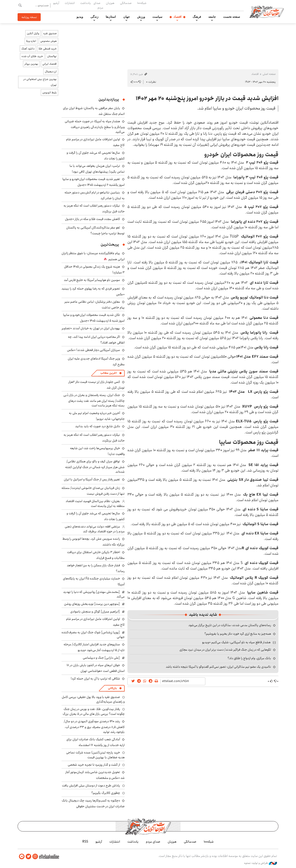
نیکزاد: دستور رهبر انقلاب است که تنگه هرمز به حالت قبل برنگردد (94, 438)
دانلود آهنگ (28, 49)
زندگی (94, 17)
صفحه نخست (232, 17)
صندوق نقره (50, 33)
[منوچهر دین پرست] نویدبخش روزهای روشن (92, 604)
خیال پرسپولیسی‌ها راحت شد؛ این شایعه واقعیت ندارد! (97, 451)
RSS (85, 842)
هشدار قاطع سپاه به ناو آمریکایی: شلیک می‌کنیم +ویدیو (236, 642)
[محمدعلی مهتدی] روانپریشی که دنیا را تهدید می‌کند (94, 594)
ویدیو (80, 17)
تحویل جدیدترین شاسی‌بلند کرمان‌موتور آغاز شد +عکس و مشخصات (95, 775)
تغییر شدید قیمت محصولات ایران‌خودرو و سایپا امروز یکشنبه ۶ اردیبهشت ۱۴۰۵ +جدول (94, 182)
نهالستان (52, 56)
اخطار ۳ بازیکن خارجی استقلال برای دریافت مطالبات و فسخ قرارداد (96, 555)
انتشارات (70, 3)
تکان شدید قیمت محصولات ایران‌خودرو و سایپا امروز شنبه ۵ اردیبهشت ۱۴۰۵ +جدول (94, 318)
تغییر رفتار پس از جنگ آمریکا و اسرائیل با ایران (92, 479)
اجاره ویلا (31, 41)
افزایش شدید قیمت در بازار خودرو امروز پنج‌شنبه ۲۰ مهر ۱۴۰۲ (207, 98)
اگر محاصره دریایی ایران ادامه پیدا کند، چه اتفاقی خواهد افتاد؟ (96, 340)
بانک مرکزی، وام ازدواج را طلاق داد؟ (249, 658)
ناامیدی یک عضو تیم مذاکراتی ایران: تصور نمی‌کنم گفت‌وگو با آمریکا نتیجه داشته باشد (218, 667)
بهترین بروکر (31, 64)
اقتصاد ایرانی (49, 64)
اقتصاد (177, 17)
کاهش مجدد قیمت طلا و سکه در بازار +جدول (92, 219)
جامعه (212, 17)
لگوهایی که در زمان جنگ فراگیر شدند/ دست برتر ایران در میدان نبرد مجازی (225, 650)
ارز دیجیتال (51, 72)
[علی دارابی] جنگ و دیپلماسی (101, 658)
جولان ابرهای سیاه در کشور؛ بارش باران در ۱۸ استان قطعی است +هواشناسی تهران (96, 668)
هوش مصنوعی (48, 41)
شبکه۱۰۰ (142, 3)
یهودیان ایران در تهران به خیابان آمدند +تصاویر (91, 328)
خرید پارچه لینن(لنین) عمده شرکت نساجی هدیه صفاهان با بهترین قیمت (95, 755)
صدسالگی (126, 3)
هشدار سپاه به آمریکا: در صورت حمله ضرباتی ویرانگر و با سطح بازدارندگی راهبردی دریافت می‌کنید (95, 126)
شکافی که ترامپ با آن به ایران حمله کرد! (95, 679)
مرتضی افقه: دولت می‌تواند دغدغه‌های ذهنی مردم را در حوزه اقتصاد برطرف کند (95, 529)
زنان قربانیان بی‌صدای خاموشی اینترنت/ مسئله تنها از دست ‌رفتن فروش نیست (93, 491)
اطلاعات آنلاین (267, 12)
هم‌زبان (110, 3)
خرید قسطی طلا (48, 49)
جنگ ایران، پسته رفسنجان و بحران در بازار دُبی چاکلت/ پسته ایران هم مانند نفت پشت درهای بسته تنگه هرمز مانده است (94, 400)
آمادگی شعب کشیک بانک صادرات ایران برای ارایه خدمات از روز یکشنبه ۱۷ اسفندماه (96, 742)
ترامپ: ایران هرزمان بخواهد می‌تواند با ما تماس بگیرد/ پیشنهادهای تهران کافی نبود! (97, 169)
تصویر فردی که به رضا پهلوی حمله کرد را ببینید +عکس (93, 291)
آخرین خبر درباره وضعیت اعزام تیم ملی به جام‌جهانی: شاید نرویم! (97, 416)
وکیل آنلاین (33, 33)
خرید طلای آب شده (32, 56)
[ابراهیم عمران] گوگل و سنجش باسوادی (95, 612)
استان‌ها (111, 17)
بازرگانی (112, 688)
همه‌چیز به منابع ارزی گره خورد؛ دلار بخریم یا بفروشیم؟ (238, 634)
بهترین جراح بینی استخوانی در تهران (40, 82)
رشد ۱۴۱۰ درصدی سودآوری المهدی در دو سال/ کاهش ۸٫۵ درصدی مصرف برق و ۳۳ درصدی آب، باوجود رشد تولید (94, 726)
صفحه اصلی (269, 74)
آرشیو (56, 3)
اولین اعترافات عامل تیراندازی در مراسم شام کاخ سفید (95, 622)
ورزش (141, 17)
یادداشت (85, 3)
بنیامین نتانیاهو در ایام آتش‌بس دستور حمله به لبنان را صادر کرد (95, 195)
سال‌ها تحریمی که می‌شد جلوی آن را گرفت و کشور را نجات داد (96, 156)
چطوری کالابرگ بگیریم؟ (106, 793)
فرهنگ (197, 17)
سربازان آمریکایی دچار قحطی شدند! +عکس (94, 350)
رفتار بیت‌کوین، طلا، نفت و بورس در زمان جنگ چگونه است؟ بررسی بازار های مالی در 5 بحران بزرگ (94, 711)
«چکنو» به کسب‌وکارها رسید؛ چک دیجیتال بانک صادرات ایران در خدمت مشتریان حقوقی (93, 803)
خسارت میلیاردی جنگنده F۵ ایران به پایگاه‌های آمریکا (94, 581)
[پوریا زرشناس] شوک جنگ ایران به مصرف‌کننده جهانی (93, 635)
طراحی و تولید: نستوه (261, 863)
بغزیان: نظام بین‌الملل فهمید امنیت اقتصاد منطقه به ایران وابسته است (95, 503)
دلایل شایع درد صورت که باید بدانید (98, 426)
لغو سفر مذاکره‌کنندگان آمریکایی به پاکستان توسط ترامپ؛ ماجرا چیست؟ (95, 230)
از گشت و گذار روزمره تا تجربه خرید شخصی (94, 765)
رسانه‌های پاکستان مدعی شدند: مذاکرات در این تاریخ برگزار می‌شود (230, 625)
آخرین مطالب (109, 373)
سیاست (157, 17)
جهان (126, 17)
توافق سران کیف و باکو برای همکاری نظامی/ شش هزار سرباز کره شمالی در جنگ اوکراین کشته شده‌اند (95, 467)
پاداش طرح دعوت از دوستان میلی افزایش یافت (91, 786)
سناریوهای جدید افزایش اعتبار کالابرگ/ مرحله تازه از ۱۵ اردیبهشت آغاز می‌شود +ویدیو (94, 647)
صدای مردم (98, 5)
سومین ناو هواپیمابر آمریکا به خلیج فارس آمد (92, 280)
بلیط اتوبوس (49, 93)
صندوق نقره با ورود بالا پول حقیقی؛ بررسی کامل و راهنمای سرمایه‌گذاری (93, 699)
